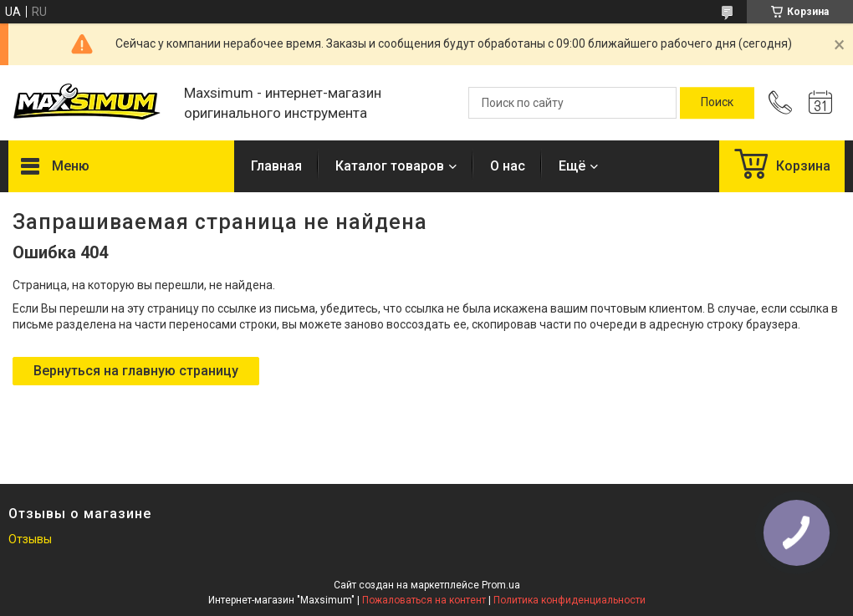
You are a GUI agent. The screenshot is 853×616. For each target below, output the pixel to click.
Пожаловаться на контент (424, 600)
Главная (276, 166)
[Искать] (717, 103)
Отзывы (30, 539)
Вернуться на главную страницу (136, 371)
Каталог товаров (390, 166)
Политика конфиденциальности (570, 600)
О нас (508, 166)
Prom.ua (501, 585)
